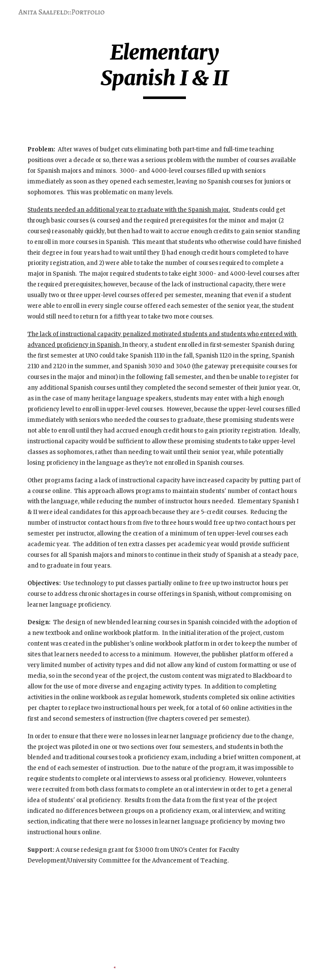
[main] (164, 69)
